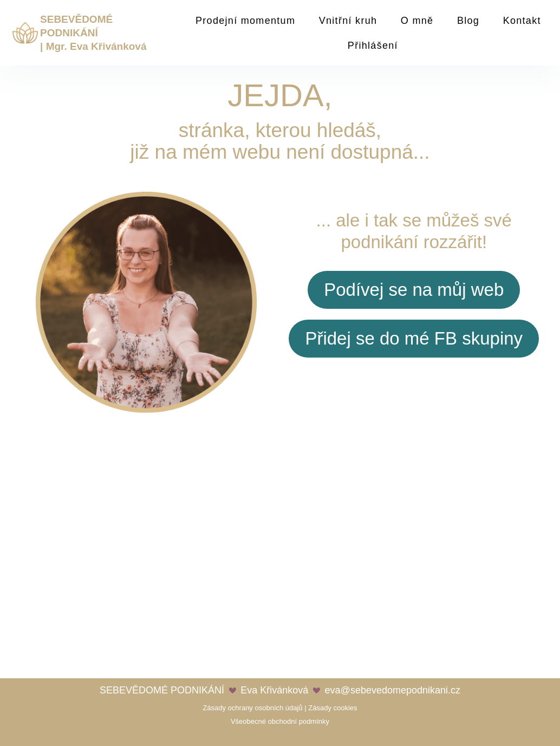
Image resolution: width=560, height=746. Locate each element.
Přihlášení (373, 46)
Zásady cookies (332, 708)
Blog (468, 21)
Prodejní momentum (245, 21)
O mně (417, 21)
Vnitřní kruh (348, 21)
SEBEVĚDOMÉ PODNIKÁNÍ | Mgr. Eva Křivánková (93, 33)
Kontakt (522, 21)
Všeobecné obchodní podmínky (280, 721)
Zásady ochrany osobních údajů (252, 708)
